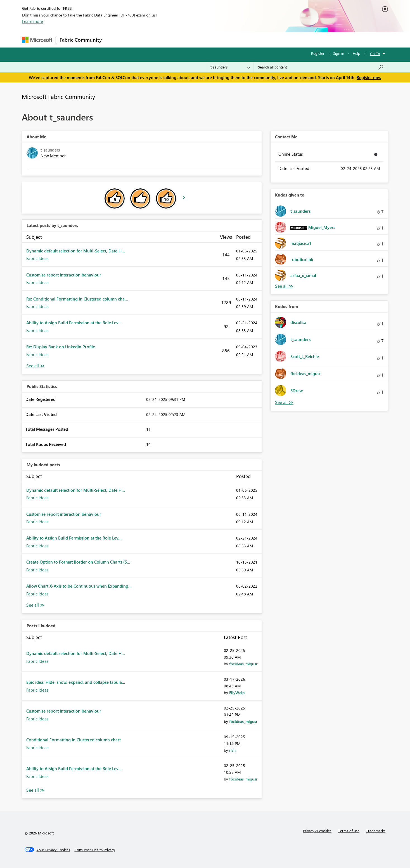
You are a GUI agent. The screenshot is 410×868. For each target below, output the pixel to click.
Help (356, 53)
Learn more (33, 21)
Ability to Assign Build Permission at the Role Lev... (74, 323)
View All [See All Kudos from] (284, 402)
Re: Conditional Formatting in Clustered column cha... (77, 299)
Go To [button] (375, 54)
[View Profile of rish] (232, 750)
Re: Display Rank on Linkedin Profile (61, 347)
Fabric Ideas (37, 258)
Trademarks (376, 831)
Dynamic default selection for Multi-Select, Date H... (76, 251)
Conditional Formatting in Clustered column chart (74, 740)
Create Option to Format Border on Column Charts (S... (78, 562)
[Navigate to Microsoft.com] (37, 40)
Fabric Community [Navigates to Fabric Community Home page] (81, 40)
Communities (187, 40)
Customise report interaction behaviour (64, 275)
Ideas (162, 40)
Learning (233, 40)
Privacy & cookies (317, 831)
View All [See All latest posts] (35, 366)
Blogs (212, 40)
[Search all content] (321, 67)
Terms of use (349, 831)
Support (257, 40)
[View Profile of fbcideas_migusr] (243, 664)
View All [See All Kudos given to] (284, 286)
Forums (114, 40)
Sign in (339, 53)
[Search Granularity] (230, 67)
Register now (369, 77)
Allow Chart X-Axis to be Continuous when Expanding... (79, 586)
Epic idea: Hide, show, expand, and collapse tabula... (76, 682)
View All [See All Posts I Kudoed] (35, 790)
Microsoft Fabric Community (58, 96)
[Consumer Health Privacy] (95, 850)
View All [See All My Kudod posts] (35, 605)
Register (318, 53)
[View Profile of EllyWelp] (237, 693)
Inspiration (139, 40)
